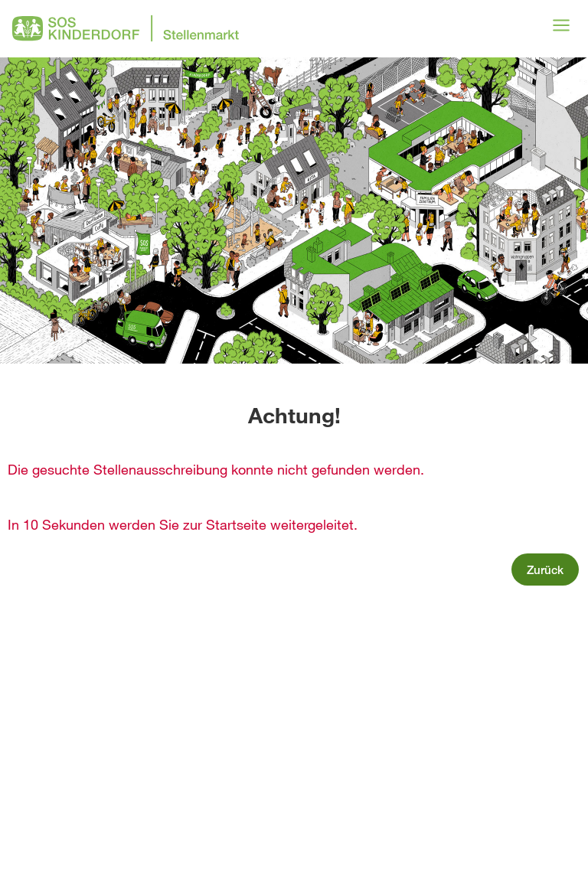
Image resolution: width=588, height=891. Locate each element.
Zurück (545, 570)
